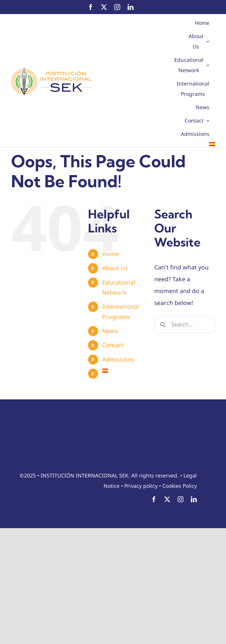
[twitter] (104, 7)
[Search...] (185, 324)
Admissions (118, 359)
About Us (115, 268)
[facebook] (91, 7)
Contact (113, 345)
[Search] (163, 324)
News (110, 331)
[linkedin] (131, 7)
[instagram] (117, 7)
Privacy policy (141, 486)
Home (111, 254)
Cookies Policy (180, 486)
